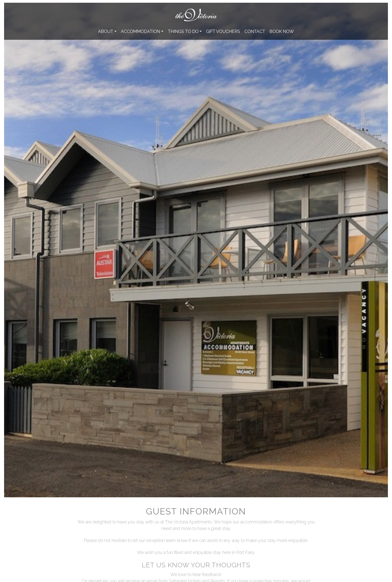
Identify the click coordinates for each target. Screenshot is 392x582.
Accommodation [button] (140, 31)
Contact (255, 31)
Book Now (282, 31)
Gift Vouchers (223, 31)
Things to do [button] (183, 31)
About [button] (106, 31)
